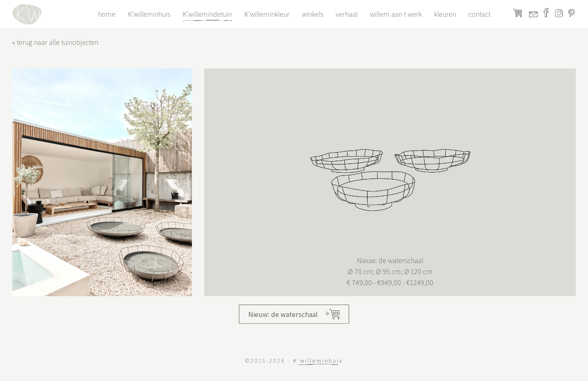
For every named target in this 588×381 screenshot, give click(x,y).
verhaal (347, 14)
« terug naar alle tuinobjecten (55, 42)
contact (479, 14)
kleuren (445, 14)
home (107, 14)
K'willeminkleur (267, 14)
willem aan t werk (396, 14)
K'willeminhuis (149, 14)
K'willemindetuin (207, 14)
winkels (313, 14)
